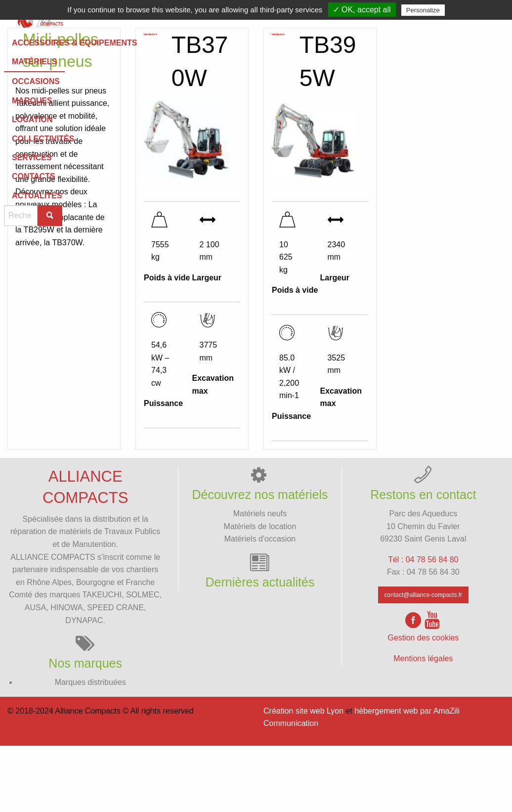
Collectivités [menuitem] (46, 48)
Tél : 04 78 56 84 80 (423, 626)
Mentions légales (423, 725)
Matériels (22, 72)
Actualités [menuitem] (298, 48)
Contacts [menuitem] (214, 48)
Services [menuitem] (130, 48)
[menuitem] (46, 47)
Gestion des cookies (423, 704)
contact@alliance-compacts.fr (424, 661)
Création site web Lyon (303, 777)
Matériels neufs (260, 580)
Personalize (423, 10)
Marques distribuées (90, 748)
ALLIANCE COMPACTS (53, 623)
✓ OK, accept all (362, 10)
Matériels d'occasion (260, 605)
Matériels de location (260, 592)
